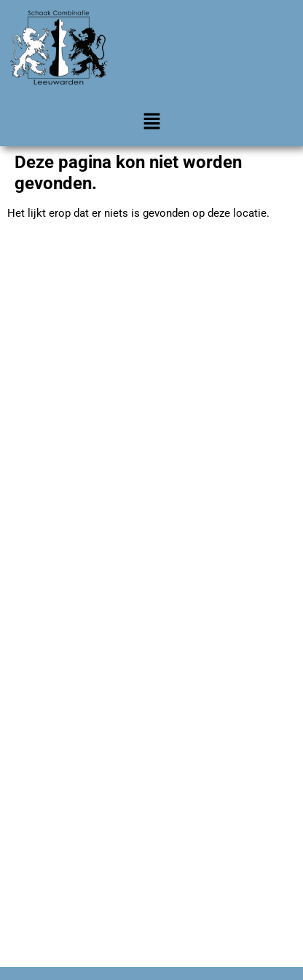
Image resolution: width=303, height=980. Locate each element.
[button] (151, 123)
